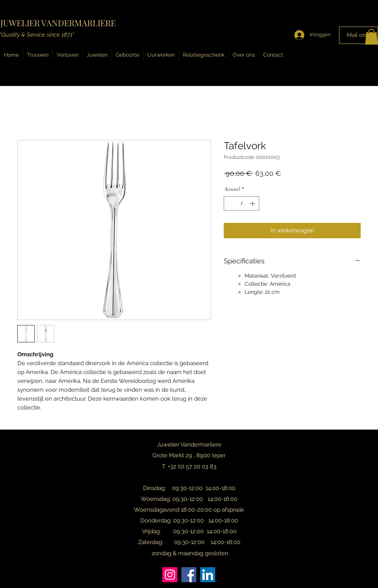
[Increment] (253, 203)
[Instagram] (170, 575)
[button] (371, 37)
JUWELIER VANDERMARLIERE (58, 23)
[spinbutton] (241, 203)
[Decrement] (230, 203)
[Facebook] (189, 575)
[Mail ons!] (359, 35)
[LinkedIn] (208, 575)
